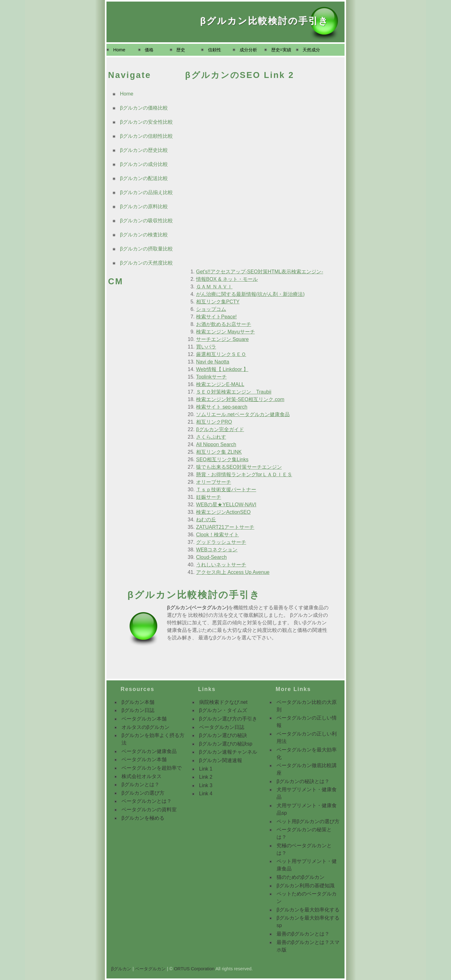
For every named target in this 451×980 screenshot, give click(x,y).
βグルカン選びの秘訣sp (226, 744)
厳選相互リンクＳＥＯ (221, 354)
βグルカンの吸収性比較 (146, 221)
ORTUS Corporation (194, 969)
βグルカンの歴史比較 (144, 150)
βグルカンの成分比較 (144, 164)
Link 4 (206, 794)
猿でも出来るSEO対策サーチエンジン (239, 467)
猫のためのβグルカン (301, 877)
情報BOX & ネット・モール (227, 279)
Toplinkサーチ (211, 377)
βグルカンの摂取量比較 (146, 249)
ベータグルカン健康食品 (149, 751)
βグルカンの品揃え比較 (146, 192)
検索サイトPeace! (216, 317)
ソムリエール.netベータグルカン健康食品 (243, 414)
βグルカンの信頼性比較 (146, 136)
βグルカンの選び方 (143, 793)
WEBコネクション (217, 550)
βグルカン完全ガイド (220, 429)
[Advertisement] (141, 388)
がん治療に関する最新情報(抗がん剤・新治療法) (250, 294)
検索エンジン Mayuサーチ (225, 332)
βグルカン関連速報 (221, 760)
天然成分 (311, 50)
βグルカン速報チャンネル (228, 752)
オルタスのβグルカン (145, 727)
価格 (149, 50)
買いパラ (206, 347)
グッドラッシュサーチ (221, 542)
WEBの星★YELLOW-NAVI (226, 505)
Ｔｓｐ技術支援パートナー (226, 490)
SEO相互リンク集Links (222, 459)
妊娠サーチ (209, 497)
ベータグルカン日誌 (222, 727)
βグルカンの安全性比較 (146, 122)
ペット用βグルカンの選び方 (308, 821)
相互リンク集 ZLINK (219, 452)
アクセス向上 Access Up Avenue (233, 572)
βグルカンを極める (143, 818)
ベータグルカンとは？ (147, 801)
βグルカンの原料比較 (144, 206)
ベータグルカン (150, 969)
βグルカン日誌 (138, 710)
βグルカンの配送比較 (144, 178)
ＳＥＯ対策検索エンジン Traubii (234, 392)
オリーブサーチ (214, 482)
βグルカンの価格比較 (144, 108)
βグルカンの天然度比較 (146, 263)
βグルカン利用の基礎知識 (306, 886)
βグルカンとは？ (140, 784)
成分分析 (248, 50)
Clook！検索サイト (218, 535)
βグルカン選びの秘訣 (223, 735)
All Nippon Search (216, 444)
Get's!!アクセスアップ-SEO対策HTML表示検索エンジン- (260, 272)
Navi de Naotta (213, 362)
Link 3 (206, 785)
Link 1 (206, 769)
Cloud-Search (211, 557)
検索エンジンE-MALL (220, 384)
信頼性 (215, 50)
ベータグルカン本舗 (144, 719)
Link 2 (206, 777)
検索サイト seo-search (222, 407)
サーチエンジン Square (222, 339)
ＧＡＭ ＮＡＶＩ (214, 287)
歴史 (181, 50)
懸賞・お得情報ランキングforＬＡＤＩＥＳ (244, 475)
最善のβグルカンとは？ (303, 934)
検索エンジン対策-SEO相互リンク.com (240, 399)
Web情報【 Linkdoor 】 (222, 369)
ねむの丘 (206, 520)
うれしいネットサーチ (221, 565)
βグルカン (121, 969)
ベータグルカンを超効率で (152, 768)
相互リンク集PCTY (218, 302)
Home (119, 50)
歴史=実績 (281, 50)
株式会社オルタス (142, 776)
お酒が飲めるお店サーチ (224, 324)
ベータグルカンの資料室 (149, 810)
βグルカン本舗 (138, 702)
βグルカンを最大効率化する (308, 910)
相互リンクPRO (214, 422)
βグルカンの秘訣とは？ (303, 781)
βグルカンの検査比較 (144, 235)
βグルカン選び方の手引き (228, 719)
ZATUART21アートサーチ (225, 527)
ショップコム (211, 309)
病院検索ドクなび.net (223, 702)
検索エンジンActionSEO (223, 512)
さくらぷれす (211, 437)
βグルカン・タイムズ (223, 710)
